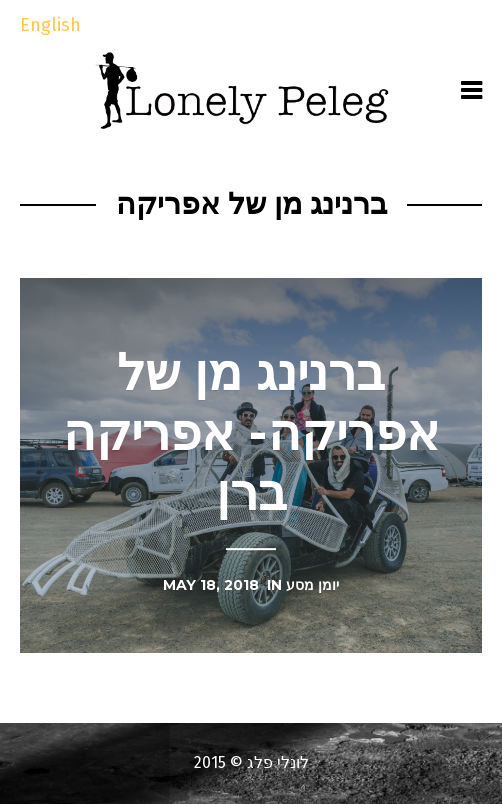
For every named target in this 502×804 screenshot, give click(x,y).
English (50, 25)
